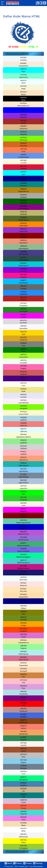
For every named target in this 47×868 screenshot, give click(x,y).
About (8, 863)
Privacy (18, 863)
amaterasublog (37, 866)
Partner (28, 863)
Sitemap (38, 863)
